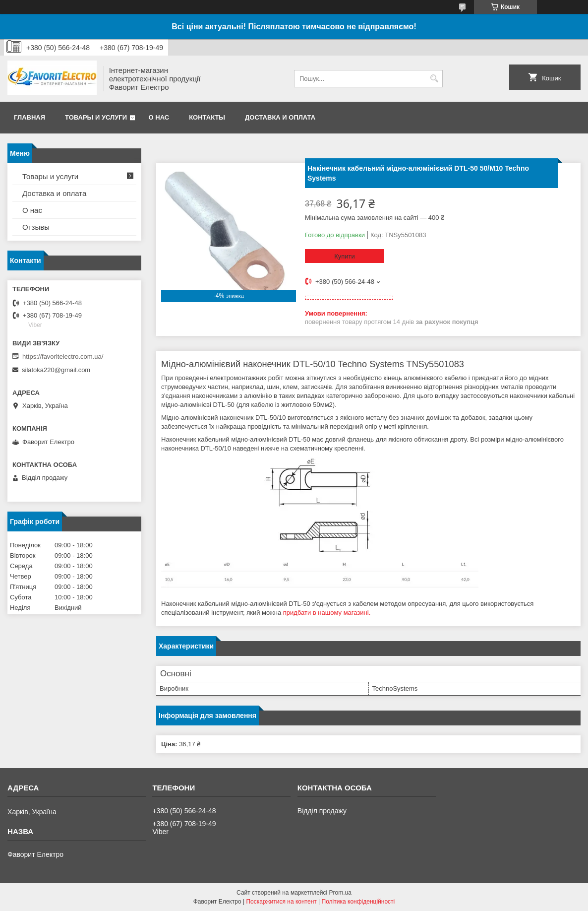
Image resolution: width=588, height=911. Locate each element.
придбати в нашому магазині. (327, 613)
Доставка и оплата (280, 117)
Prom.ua (340, 893)
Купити (345, 256)
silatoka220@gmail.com (56, 370)
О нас (159, 117)
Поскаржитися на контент (281, 902)
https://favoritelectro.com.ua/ (63, 357)
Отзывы (36, 227)
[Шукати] (434, 79)
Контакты (207, 117)
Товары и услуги (96, 117)
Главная (29, 117)
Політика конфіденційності (358, 902)
